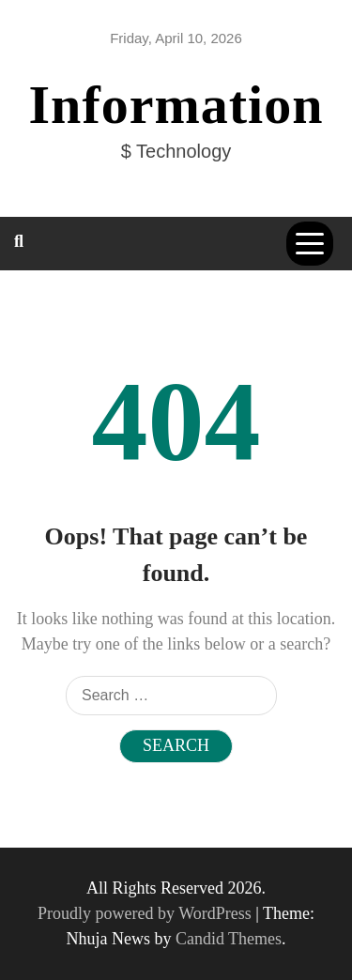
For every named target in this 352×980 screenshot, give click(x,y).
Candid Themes (229, 939)
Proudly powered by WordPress (146, 913)
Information (176, 105)
